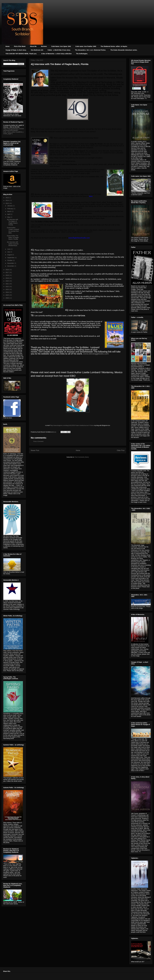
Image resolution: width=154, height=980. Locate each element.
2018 (7, 275)
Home (8, 46)
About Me (33, 46)
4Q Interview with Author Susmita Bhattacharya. (13, 244)
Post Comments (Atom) (82, 457)
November (11, 263)
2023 (7, 289)
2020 (7, 281)
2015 (7, 203)
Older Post (121, 450)
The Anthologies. (82, 54)
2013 (7, 198)
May (9, 217)
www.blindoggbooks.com (96, 354)
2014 (7, 200)
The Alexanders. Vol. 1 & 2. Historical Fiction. (90, 50)
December (11, 266)
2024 (7, 292)
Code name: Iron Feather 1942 (86, 46)
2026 (7, 298)
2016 (7, 270)
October (10, 260)
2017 (7, 272)
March (9, 211)
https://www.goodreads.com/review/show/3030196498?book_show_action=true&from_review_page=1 (14, 131)
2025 (7, 295)
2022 (7, 287)
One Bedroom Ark (37, 50)
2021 (7, 284)
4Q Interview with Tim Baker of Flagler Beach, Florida (12, 222)
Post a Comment (38, 441)
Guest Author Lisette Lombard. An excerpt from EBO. (13, 230)
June (9, 249)
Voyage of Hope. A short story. (16, 50)
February (10, 209)
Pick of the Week (20, 46)
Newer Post (35, 450)
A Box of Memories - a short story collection (56, 54)
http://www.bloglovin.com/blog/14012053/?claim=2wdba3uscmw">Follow (72, 425)
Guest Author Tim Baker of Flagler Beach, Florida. (13, 237)
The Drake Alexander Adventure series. (124, 50)
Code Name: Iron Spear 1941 (61, 46)
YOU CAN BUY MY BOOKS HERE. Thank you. (21, 54)
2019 (7, 278)
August (10, 255)
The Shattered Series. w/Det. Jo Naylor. (114, 46)
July (9, 252)
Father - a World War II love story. (59, 50)
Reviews (44, 46)
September (11, 258)
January (10, 206)
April (9, 214)
